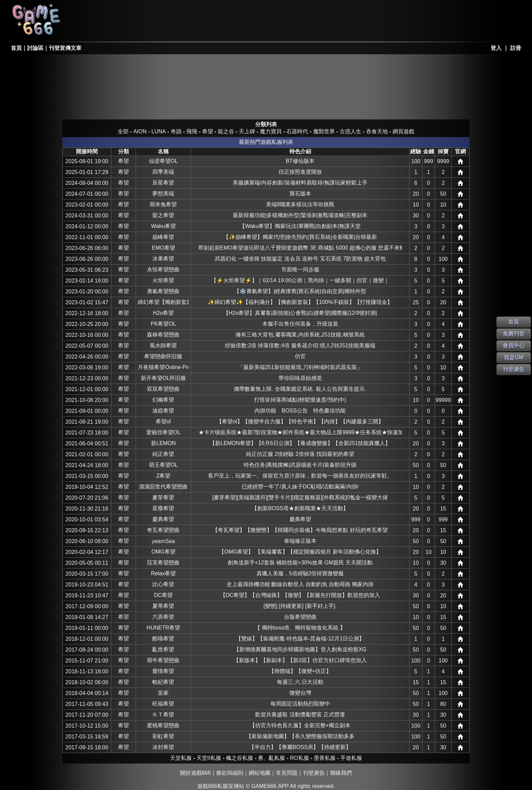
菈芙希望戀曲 (163, 563)
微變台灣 (300, 693)
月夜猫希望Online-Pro (163, 367)
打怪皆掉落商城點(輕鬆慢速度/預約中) (300, 400)
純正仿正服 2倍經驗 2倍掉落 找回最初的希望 (300, 454)
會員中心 (514, 345)
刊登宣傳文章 (65, 48)
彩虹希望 (163, 736)
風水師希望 (163, 345)
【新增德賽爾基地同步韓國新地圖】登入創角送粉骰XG (300, 649)
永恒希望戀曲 (163, 269)
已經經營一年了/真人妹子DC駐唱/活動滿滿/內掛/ (300, 487)
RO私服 (148, 11)
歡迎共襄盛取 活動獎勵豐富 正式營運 (300, 715)
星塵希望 (163, 508)
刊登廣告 (314, 773)
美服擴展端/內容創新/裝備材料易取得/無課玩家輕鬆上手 (300, 183)
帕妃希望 (163, 682)
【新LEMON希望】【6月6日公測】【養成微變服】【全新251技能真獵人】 (300, 443)
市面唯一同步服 (300, 269)
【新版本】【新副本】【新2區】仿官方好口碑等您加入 (300, 660)
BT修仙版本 (300, 161)
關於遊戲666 (196, 773)
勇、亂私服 (148, 29)
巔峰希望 (163, 237)
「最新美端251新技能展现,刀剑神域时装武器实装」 (300, 367)
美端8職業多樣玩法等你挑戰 (300, 204)
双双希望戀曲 (163, 389)
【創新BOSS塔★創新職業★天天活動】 (300, 508)
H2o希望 (163, 313)
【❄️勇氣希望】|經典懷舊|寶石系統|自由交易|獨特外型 (300, 291)
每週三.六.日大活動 (300, 682)
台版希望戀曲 (300, 617)
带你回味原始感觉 (300, 378)
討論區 (35, 48)
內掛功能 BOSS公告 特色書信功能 (300, 411)
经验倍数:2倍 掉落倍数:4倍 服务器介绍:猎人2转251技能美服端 (300, 345)
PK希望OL (163, 324)
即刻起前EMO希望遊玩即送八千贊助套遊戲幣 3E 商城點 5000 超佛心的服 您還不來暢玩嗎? (300, 248)
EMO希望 (163, 248)
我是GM (514, 357)
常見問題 (287, 773)
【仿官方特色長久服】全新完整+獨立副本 (300, 725)
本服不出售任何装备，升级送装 (300, 324)
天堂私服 (99, 11)
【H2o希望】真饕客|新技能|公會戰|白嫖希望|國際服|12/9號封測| (300, 313)
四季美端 (163, 172)
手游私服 (197, 29)
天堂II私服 (99, 29)
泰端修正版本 (300, 541)
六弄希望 (163, 617)
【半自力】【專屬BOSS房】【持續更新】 (300, 747)
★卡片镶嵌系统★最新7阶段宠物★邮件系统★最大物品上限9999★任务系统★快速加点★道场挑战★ (300, 432)
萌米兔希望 (163, 204)
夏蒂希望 (163, 606)
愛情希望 (163, 671)
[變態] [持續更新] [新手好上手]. (300, 606)
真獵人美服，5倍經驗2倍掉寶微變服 (300, 573)
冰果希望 (163, 259)
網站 (460, 161)
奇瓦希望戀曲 (163, 530)
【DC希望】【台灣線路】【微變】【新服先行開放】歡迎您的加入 (300, 595)
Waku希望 (163, 226)
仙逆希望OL (163, 161)
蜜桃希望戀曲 (163, 725)
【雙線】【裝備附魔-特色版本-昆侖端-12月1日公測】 (300, 639)
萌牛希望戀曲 (163, 660)
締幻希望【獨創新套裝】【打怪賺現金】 (163, 302)
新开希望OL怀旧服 (163, 378)
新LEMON (163, 443)
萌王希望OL (163, 465)
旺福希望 (163, 704)
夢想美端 (163, 194)
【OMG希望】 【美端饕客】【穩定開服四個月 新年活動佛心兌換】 (300, 552)
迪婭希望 (163, 411)
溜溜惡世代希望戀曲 (163, 487)
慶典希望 (163, 519)
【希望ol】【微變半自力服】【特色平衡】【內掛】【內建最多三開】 (300, 421)
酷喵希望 (163, 639)
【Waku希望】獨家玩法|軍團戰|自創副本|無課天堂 (300, 226)
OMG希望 (163, 552)
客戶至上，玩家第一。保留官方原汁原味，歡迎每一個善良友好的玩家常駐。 (300, 476)
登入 (496, 48)
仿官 (300, 356)
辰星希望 (163, 183)
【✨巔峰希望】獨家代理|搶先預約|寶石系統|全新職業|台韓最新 (300, 237)
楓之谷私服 (197, 11)
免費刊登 (514, 334)
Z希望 (164, 476)
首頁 (16, 48)
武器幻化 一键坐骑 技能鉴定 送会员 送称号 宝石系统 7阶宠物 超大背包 (300, 259)
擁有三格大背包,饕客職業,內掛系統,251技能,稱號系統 (300, 335)
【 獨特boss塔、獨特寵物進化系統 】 (300, 628)
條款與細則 (230, 773)
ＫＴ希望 (163, 715)
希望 (123, 161)
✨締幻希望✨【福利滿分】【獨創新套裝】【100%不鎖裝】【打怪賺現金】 (300, 302)
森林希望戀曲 (163, 335)
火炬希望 (163, 280)
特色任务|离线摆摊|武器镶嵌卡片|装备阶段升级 (300, 465)
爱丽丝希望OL (163, 432)
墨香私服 (246, 11)
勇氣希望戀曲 (163, 291)
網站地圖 (260, 773)
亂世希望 (163, 649)
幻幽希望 (163, 400)
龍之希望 (163, 215)
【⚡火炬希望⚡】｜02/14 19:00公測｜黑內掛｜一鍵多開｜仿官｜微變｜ (300, 280)
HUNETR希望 (163, 628)
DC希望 (163, 595)
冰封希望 (163, 747)
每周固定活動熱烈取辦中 (300, 704)
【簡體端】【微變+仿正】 (300, 671)
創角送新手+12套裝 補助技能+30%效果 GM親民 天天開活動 (300, 563)
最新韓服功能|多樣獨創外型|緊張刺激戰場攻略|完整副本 (300, 215)
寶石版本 (300, 194)
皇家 (163, 693)
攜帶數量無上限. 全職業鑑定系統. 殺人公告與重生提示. (300, 389)
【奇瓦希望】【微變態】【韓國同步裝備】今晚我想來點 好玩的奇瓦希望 (300, 530)
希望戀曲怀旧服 (163, 356)
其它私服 (246, 29)
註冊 (516, 48)
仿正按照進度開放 (300, 172)
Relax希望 (163, 573)
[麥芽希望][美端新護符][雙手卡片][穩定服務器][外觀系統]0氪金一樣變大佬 (300, 497)
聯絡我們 (341, 773)
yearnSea (163, 541)
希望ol (163, 421)
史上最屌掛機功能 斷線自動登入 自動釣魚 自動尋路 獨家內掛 (300, 584)
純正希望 (163, 454)
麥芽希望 (163, 497)
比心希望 (163, 584)
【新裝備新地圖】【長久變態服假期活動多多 (300, 736)
